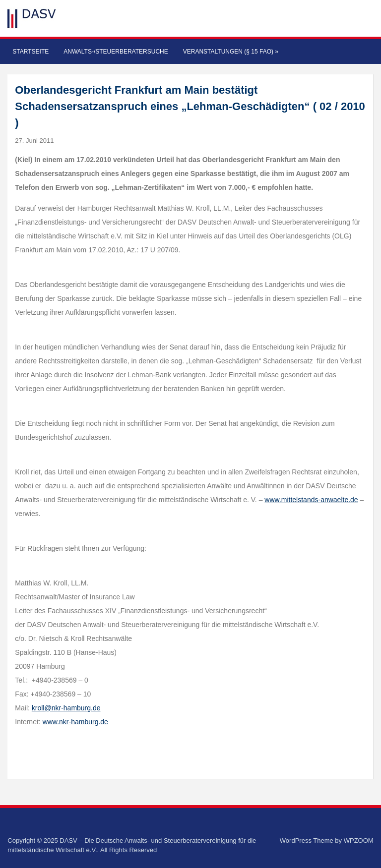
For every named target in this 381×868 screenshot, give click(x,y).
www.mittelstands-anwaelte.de (311, 500)
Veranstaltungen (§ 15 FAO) (231, 52)
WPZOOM (359, 840)
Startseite (31, 52)
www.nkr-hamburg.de (75, 722)
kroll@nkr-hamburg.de (66, 708)
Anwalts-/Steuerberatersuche (116, 52)
